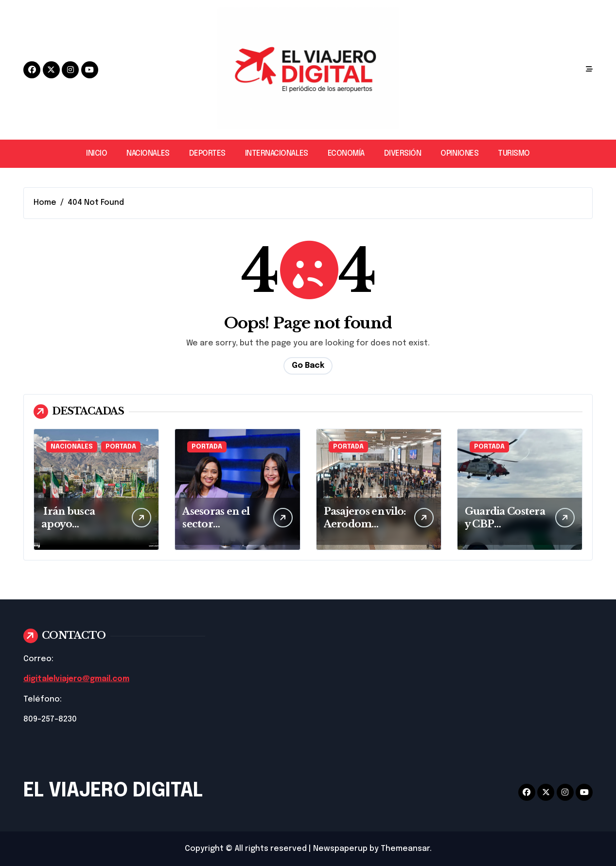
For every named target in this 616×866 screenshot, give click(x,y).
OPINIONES (459, 153)
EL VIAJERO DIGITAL (113, 790)
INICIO (97, 153)
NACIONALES (148, 153)
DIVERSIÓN (403, 153)
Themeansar (405, 848)
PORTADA (121, 447)
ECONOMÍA (346, 153)
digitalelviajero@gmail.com (79, 679)
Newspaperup (340, 848)
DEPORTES (207, 153)
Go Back (308, 366)
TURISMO (514, 153)
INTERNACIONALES (277, 153)
